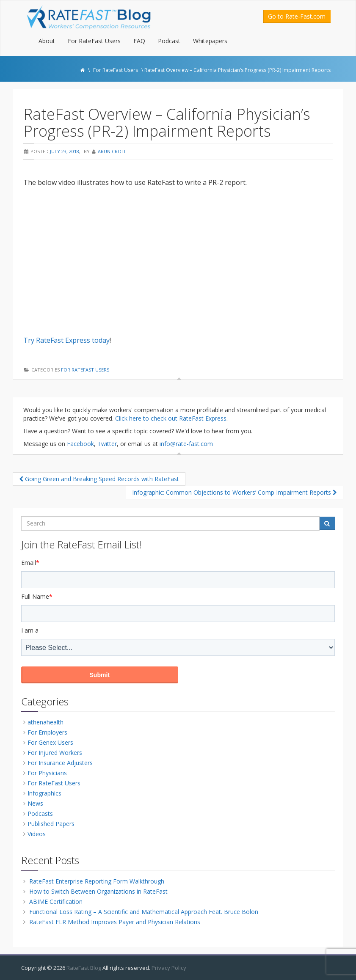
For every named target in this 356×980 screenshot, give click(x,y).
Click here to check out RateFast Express (171, 418)
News (35, 803)
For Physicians (47, 773)
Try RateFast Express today (66, 340)
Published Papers (51, 824)
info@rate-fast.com (186, 444)
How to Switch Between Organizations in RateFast (98, 891)
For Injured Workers (55, 753)
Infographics (44, 793)
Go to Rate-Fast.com (297, 16)
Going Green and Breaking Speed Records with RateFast (99, 479)
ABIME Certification (56, 902)
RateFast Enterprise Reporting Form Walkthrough (97, 881)
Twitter (107, 444)
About (47, 41)
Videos (37, 834)
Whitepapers (210, 41)
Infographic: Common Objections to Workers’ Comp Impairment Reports (235, 492)
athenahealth (46, 722)
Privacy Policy (169, 968)
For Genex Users (50, 742)
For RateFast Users (94, 41)
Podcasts (40, 813)
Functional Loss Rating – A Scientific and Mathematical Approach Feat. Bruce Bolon (144, 912)
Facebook (80, 444)
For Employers (47, 732)
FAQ (139, 41)
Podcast (169, 41)
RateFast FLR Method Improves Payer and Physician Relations (115, 922)
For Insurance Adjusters (60, 763)
